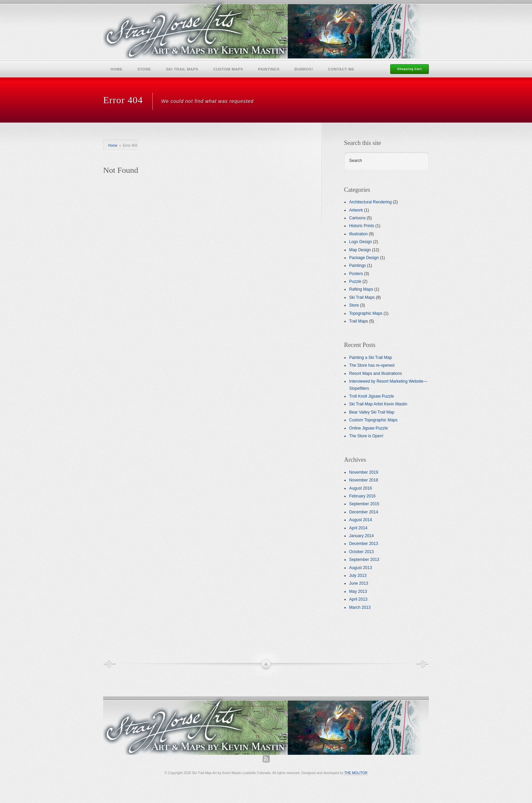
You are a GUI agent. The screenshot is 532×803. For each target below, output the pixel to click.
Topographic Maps (366, 313)
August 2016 (360, 488)
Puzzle (355, 281)
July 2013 (358, 576)
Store (144, 69)
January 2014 (362, 536)
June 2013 (359, 583)
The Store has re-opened (372, 365)
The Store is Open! (366, 436)
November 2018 (364, 480)
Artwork (356, 210)
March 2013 (360, 607)
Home (117, 69)
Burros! (304, 69)
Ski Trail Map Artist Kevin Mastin (378, 404)
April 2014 (358, 528)
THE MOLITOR (356, 773)
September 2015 (364, 504)
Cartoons (357, 218)
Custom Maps (228, 69)
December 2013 (364, 544)
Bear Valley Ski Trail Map (372, 412)
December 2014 (364, 512)
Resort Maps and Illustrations (375, 373)
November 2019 (364, 472)
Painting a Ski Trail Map (370, 358)
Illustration (358, 234)
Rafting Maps (361, 289)
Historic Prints (362, 226)
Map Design (360, 250)
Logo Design (360, 242)
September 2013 (364, 560)
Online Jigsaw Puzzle (368, 428)
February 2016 (362, 496)
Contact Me (341, 69)
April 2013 (358, 599)
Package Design (364, 258)
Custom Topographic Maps (373, 420)
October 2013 (362, 552)
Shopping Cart (410, 69)
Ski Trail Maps (182, 69)
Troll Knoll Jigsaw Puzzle (372, 396)
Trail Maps (359, 321)
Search (356, 161)
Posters (356, 274)
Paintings (269, 69)
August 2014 (360, 520)
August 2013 (360, 568)
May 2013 (358, 591)
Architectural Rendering (370, 202)
